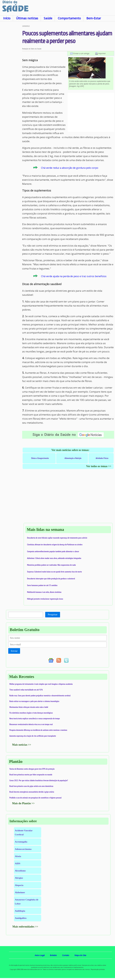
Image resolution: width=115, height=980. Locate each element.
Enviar (14, 651)
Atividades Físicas (102, 458)
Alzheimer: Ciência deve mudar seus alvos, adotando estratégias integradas (54, 558)
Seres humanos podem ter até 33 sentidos (42, 585)
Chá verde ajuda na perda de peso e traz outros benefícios (74, 276)
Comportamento (69, 18)
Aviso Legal (40, 955)
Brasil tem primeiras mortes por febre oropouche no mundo (31, 775)
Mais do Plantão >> (23, 803)
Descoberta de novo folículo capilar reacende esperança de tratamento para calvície (57, 538)
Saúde (48, 18)
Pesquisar (53, 614)
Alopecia (19, 885)
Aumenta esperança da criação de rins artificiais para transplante (33, 736)
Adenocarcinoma (23, 849)
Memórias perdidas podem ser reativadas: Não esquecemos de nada (51, 565)
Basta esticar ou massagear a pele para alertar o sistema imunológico (34, 701)
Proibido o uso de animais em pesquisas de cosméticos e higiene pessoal (35, 798)
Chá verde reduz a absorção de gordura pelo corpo (70, 168)
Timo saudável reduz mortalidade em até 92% (26, 690)
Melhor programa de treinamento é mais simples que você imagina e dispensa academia (41, 684)
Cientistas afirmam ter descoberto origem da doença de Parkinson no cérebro (55, 545)
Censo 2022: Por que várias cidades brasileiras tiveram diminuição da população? (39, 780)
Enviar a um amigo (81, 53)
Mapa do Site (80, 955)
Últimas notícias (27, 18)
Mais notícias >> (22, 745)
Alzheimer (20, 892)
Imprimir (102, 53)
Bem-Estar (94, 18)
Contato (66, 955)
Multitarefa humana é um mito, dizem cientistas (44, 592)
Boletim (53, 955)
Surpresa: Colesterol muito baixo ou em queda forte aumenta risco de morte (55, 572)
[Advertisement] (11, 70)
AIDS (18, 863)
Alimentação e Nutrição (73, 458)
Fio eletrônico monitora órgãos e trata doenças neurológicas (31, 713)
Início (7, 18)
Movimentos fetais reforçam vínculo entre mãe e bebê (29, 707)
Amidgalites (21, 918)
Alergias (19, 878)
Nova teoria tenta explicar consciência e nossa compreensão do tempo (35, 718)
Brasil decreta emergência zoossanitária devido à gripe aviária (32, 792)
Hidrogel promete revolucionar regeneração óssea (45, 599)
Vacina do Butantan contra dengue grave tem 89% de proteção (32, 769)
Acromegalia (21, 842)
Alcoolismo (20, 871)
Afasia (18, 856)
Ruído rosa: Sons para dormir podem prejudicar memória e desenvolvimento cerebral (40, 696)
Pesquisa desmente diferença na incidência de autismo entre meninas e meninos (38, 730)
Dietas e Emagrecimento (40, 458)
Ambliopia (20, 911)
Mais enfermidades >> (25, 927)
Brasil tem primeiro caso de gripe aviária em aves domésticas (31, 786)
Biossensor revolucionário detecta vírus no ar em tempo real (31, 724)
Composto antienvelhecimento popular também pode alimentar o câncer (53, 551)
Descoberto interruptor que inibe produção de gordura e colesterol (51, 579)
